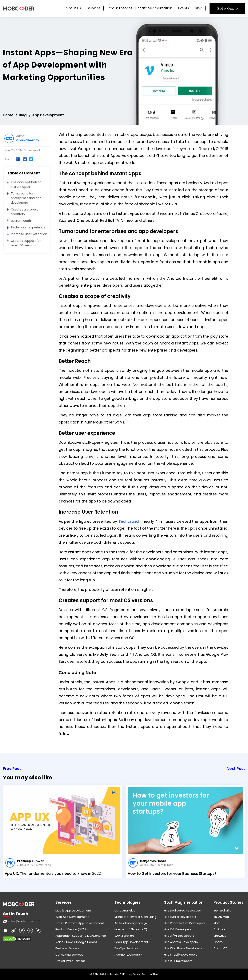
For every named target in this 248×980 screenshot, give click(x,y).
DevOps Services (126, 948)
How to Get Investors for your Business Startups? (172, 874)
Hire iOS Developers (178, 929)
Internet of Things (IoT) (131, 929)
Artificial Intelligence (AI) (132, 923)
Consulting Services (69, 955)
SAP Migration (124, 936)
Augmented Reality (128, 955)
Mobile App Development (73, 910)
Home (8, 115)
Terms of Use (150, 974)
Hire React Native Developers (185, 923)
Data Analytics (125, 910)
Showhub (220, 936)
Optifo (218, 942)
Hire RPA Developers (178, 961)
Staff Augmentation (155, 8)
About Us (73, 8)
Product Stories (119, 8)
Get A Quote (227, 8)
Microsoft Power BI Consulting (135, 917)
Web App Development (72, 917)
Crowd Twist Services (70, 961)
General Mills (222, 910)
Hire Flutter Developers (180, 917)
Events (184, 8)
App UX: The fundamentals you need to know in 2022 (53, 874)
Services (94, 8)
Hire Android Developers (181, 942)
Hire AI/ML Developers (179, 936)
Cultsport (220, 929)
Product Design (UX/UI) (72, 929)
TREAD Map (221, 917)
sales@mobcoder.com (24, 921)
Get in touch (16, 914)
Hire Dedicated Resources (182, 910)
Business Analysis (68, 948)
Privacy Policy (132, 974)
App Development (48, 115)
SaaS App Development (131, 942)
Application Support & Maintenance (81, 936)
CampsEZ (220, 948)
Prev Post (12, 769)
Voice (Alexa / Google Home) (76, 942)
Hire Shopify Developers (181, 955)
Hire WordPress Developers (183, 948)
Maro (217, 923)
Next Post (236, 769)
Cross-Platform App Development (80, 923)
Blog (199, 8)
